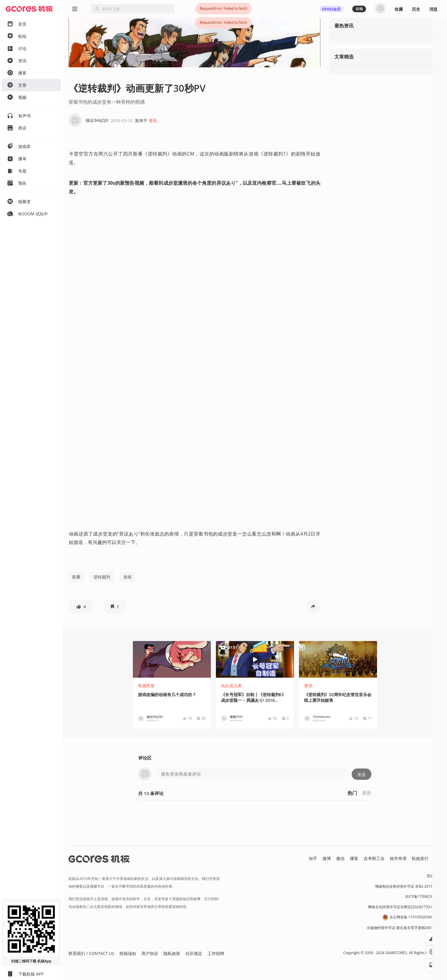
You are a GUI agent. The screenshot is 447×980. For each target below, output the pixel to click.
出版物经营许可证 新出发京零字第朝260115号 (404, 928)
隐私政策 (172, 953)
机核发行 (420, 858)
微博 (327, 858)
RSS (437, 858)
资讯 (153, 120)
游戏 (127, 577)
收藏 (399, 9)
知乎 (313, 858)
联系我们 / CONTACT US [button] (91, 953)
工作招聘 (216, 953)
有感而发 (146, 686)
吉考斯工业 (374, 858)
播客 (354, 858)
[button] (81, 606)
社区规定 (194, 953)
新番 (76, 577)
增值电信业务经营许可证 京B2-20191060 (408, 886)
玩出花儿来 (231, 686)
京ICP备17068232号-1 (423, 896)
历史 (416, 9)
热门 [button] (352, 793)
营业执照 (434, 876)
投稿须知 (128, 953)
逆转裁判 (102, 577)
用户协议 (150, 953)
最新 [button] (367, 793)
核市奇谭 (398, 858)
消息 (433, 9)
